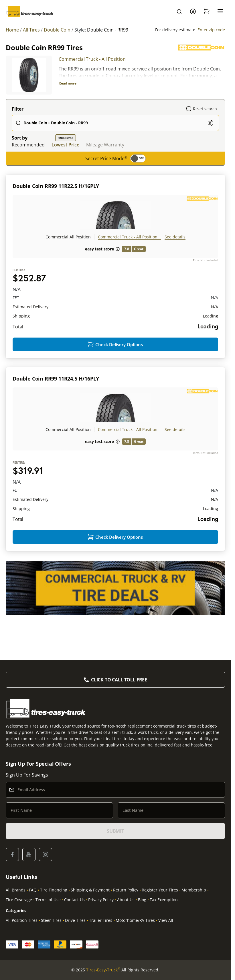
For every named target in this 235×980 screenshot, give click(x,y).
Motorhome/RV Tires (135, 920)
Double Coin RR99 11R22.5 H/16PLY (56, 186)
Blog (142, 900)
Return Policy (126, 890)
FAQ (33, 890)
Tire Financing (54, 890)
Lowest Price (65, 145)
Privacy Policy (101, 900)
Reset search (201, 109)
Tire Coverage (19, 900)
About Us (126, 900)
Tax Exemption (164, 900)
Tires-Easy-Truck (103, 970)
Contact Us (74, 900)
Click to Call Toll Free (119, 680)
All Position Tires (22, 920)
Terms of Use (48, 900)
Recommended (28, 145)
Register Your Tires (160, 890)
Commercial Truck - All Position (92, 59)
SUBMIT (115, 831)
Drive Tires (75, 920)
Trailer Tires (101, 920)
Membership (194, 890)
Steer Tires (51, 920)
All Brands (16, 890)
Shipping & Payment (90, 890)
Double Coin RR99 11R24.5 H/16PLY (56, 390)
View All (166, 920)
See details (175, 237)
